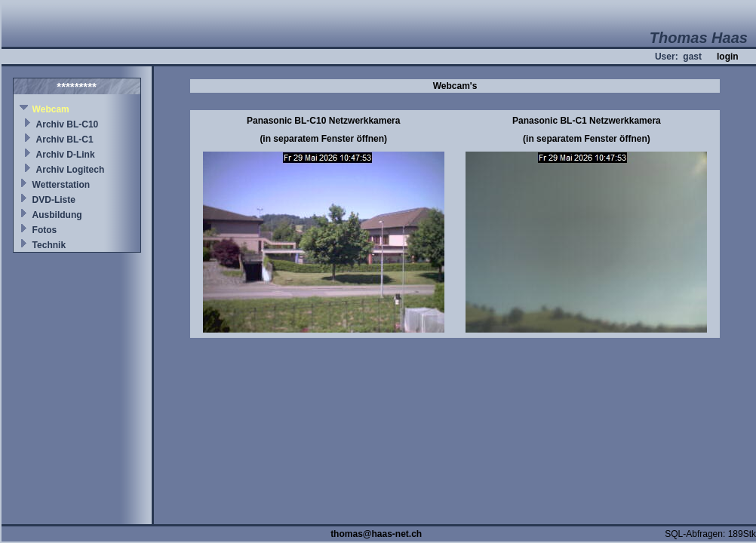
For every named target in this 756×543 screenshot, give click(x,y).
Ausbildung (57, 215)
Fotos (45, 230)
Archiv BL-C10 (68, 124)
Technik (49, 245)
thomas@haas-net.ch (376, 534)
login (728, 57)
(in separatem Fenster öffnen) (323, 139)
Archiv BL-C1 (65, 140)
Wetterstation (61, 185)
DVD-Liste (54, 200)
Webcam (51, 109)
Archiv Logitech (71, 170)
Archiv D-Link (66, 155)
